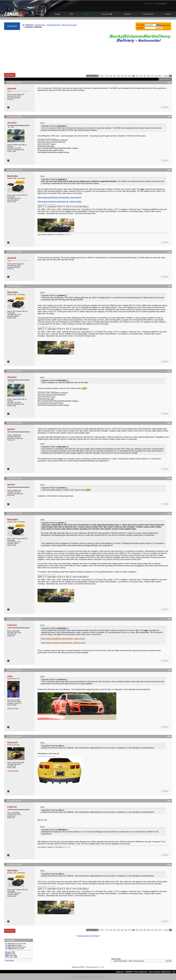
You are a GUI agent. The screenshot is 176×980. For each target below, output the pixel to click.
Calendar (128, 14)
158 (118, 76)
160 (126, 76)
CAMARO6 (29, 25)
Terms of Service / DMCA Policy (160, 972)
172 (152, 76)
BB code (8, 952)
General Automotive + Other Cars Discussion (62, 25)
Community (107, 14)
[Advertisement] (54, 52)
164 (141, 76)
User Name (141, 25)
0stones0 (12, 742)
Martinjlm (13, 176)
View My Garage (13, 708)
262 (160, 76)
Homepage (39, 14)
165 (145, 76)
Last (166, 76)
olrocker (12, 123)
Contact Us (120, 972)
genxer (11, 429)
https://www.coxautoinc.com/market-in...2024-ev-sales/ (60, 201)
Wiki (72, 14)
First (101, 76)
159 (122, 76)
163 (137, 76)
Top (174, 972)
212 (156, 76)
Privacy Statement (141, 972)
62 (107, 76)
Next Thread (94, 936)
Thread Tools (164, 79)
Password (140, 28)
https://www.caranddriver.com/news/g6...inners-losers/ (59, 197)
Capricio (12, 625)
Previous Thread (83, 936)
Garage (57, 14)
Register (87, 14)
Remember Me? (163, 25)
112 (111, 76)
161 (130, 76)
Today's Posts (148, 14)
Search (168, 14)
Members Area (40, 25)
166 (148, 76)
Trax (62, 842)
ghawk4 (12, 88)
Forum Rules (9, 960)
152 (115, 76)
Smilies (7, 954)
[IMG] (7, 955)
